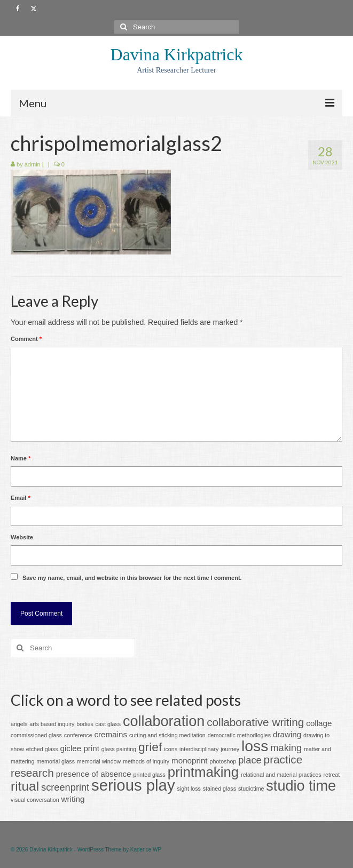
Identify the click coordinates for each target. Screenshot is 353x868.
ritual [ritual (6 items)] (25, 786)
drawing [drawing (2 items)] (287, 734)
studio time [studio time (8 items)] (301, 786)
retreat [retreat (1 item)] (331, 775)
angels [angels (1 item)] (19, 724)
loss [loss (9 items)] (255, 746)
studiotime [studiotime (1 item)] (251, 789)
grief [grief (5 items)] (150, 747)
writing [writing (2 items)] (73, 799)
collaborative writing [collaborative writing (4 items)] (255, 722)
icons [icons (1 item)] (171, 749)
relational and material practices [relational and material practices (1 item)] (281, 775)
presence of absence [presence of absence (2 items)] (94, 774)
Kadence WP (146, 850)
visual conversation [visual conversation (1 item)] (35, 800)
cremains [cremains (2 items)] (111, 734)
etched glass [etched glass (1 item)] (42, 749)
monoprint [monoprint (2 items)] (190, 761)
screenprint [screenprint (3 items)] (65, 787)
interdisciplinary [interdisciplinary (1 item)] (199, 749)
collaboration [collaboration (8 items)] (164, 721)
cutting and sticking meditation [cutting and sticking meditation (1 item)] (167, 735)
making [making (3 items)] (286, 748)
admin (33, 164)
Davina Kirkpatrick (177, 54)
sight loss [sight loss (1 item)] (189, 789)
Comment (26, 339)
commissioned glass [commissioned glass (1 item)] (36, 735)
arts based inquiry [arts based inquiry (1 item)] (52, 724)
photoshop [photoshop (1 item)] (223, 761)
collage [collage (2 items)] (319, 723)
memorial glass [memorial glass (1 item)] (56, 761)
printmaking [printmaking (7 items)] (203, 772)
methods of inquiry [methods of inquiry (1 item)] (146, 761)
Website (22, 537)
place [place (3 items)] (250, 760)
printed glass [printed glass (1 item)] (150, 775)
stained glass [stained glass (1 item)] (219, 789)
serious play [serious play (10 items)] (133, 785)
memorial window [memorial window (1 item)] (99, 761)
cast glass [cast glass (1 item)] (108, 724)
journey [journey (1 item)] (230, 749)
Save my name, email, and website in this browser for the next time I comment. (132, 578)
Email (21, 498)
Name (21, 458)
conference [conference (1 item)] (78, 735)
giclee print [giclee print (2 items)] (80, 748)
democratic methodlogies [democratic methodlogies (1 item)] (239, 735)
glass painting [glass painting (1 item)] (119, 749)
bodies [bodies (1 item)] (85, 724)
